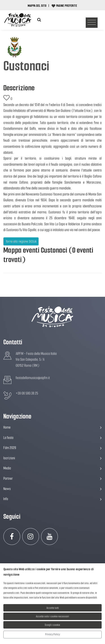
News (52, 489)
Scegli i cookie (52, 625)
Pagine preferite (67, 6)
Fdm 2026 (52, 448)
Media (52, 468)
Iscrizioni (52, 458)
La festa (52, 438)
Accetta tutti (53, 608)
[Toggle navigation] (92, 23)
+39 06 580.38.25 (27, 393)
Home (52, 427)
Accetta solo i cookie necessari (52, 616)
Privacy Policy (52, 634)
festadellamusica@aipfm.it (33, 378)
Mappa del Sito (37, 6)
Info (52, 499)
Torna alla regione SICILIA (21, 241)
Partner (52, 478)
